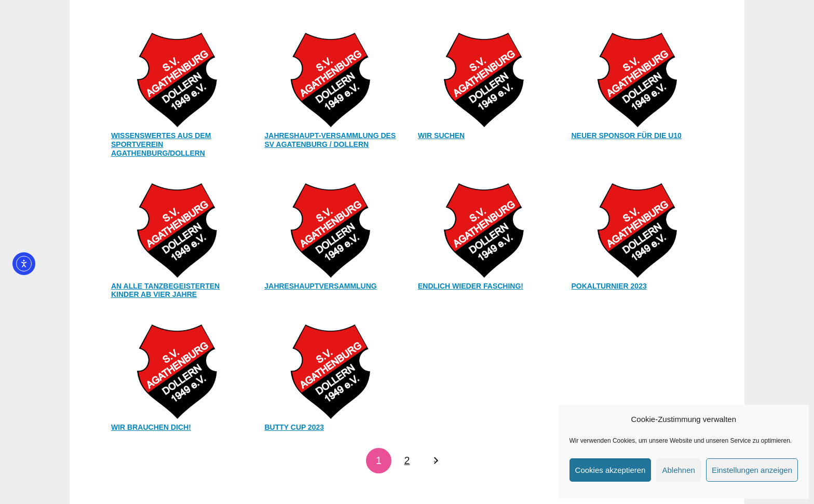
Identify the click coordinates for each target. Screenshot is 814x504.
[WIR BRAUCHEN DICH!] (177, 370)
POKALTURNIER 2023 (609, 286)
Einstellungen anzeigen (752, 470)
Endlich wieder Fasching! (471, 286)
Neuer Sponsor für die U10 (627, 135)
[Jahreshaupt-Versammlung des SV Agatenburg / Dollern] (331, 78)
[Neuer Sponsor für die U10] (637, 78)
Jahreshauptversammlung (321, 286)
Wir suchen (441, 135)
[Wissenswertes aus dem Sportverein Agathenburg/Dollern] (177, 78)
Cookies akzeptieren (610, 470)
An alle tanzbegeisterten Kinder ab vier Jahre (165, 290)
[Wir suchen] (484, 78)
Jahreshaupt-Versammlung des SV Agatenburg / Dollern (330, 140)
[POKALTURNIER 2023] (637, 229)
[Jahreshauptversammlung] (331, 229)
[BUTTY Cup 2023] (331, 370)
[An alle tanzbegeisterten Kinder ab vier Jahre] (177, 229)
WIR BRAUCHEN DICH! (151, 427)
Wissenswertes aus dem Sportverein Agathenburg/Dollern (161, 144)
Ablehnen (678, 470)
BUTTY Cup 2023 (295, 427)
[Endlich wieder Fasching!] (484, 229)
